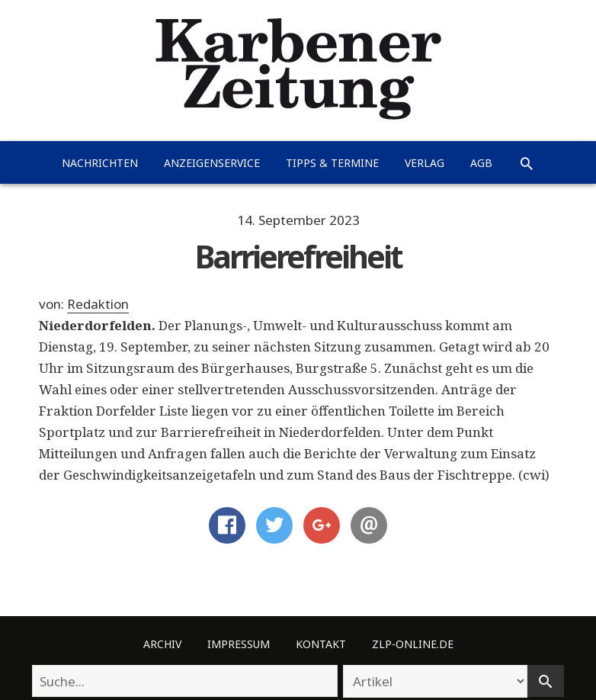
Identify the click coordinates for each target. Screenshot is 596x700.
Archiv (162, 644)
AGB (481, 163)
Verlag (425, 163)
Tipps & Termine (332, 163)
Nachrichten (100, 163)
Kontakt (321, 644)
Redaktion (98, 304)
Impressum (239, 644)
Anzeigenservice (212, 163)
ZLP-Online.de (413, 644)
